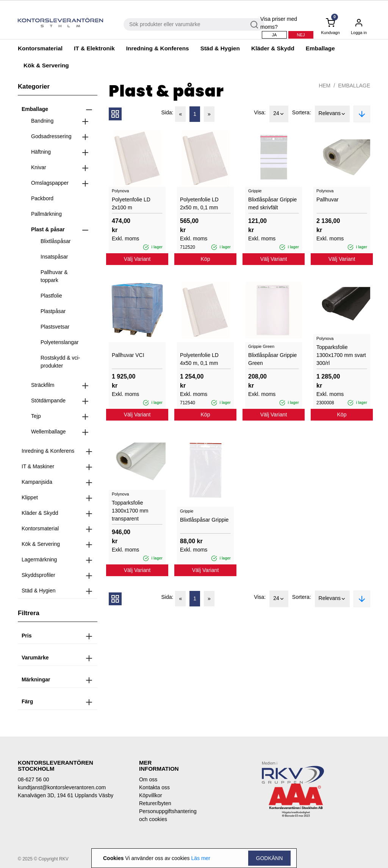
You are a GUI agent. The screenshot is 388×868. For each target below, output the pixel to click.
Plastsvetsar (55, 327)
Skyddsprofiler (38, 575)
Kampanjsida (37, 482)
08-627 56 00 (34, 779)
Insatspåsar (54, 257)
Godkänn (270, 858)
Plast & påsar (48, 229)
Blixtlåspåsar (56, 241)
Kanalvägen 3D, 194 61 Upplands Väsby (66, 795)
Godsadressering (51, 136)
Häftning (41, 152)
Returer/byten (155, 803)
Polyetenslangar (59, 342)
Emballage (320, 48)
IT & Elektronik (94, 48)
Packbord (42, 198)
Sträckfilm (43, 385)
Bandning (42, 121)
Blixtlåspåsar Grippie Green (272, 359)
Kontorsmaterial (40, 48)
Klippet (30, 497)
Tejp (36, 416)
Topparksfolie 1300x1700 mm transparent (130, 511)
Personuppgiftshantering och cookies (164, 815)
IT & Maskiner (38, 466)
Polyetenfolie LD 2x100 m (131, 203)
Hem (325, 86)
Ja (275, 35)
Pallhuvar (327, 199)
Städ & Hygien (220, 48)
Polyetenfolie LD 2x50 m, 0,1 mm (199, 203)
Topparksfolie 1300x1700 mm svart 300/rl (341, 355)
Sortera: (302, 112)
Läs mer (201, 858)
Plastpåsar (53, 311)
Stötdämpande (48, 400)
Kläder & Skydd (273, 48)
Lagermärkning (39, 559)
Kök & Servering (46, 65)
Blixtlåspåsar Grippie (204, 520)
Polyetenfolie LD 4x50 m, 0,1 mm (199, 359)
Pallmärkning (46, 214)
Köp (206, 259)
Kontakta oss (154, 787)
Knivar (39, 167)
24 (279, 114)
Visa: (260, 112)
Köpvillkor (151, 795)
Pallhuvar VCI (128, 355)
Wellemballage (48, 432)
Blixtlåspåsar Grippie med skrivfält (272, 203)
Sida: (167, 112)
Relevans (332, 114)
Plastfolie (51, 296)
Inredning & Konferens (158, 48)
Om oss (148, 779)
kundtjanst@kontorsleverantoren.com (62, 787)
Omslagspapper (50, 183)
